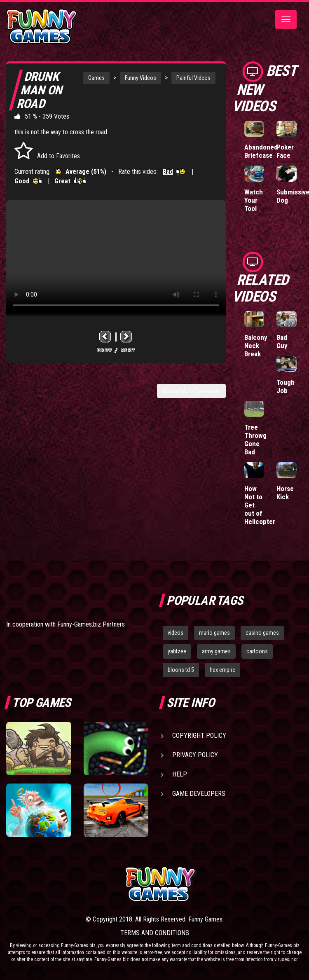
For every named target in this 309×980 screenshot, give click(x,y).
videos (176, 633)
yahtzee (177, 651)
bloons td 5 (181, 670)
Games (96, 78)
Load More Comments (191, 391)
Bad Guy (282, 341)
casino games (262, 633)
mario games (214, 633)
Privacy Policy (195, 755)
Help (180, 774)
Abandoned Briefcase (261, 151)
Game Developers (199, 794)
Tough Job (286, 386)
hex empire (222, 670)
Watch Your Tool (254, 200)
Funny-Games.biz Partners (91, 624)
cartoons (257, 651)
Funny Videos (140, 78)
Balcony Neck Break (256, 346)
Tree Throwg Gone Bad (255, 440)
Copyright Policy (199, 736)
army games (216, 651)
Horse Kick (285, 493)
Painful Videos (193, 78)
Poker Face (285, 151)
